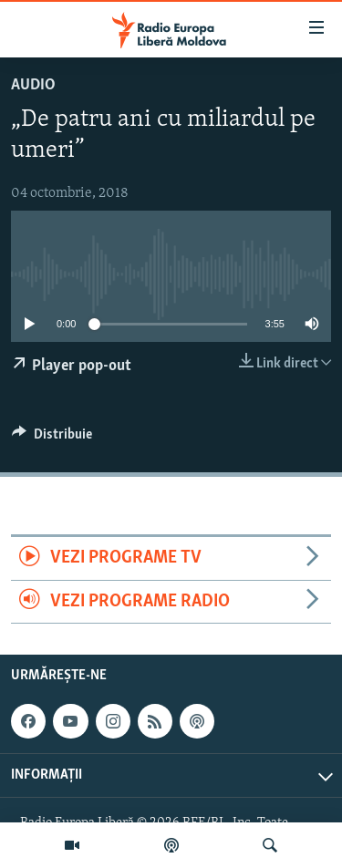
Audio (33, 85)
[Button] (52, 439)
